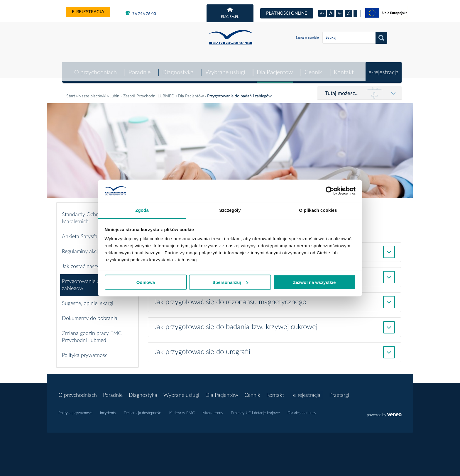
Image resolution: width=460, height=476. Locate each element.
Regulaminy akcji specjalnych (94, 248)
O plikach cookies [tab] (318, 210)
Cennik (313, 69)
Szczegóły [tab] (230, 210)
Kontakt (344, 69)
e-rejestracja (88, 12)
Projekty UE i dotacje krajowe (255, 410)
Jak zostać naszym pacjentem (95, 263)
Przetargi (339, 392)
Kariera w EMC (182, 410)
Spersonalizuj (230, 282)
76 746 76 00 (141, 13)
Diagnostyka (177, 69)
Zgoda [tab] (142, 210)
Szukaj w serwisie (307, 38)
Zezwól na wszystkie (314, 282)
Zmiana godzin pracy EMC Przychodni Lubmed (92, 333)
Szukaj (381, 38)
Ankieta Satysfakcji (83, 233)
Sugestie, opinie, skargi (88, 300)
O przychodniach (94, 69)
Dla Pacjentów (274, 69)
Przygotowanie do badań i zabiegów (91, 282)
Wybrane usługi (225, 69)
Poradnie (139, 69)
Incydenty (108, 410)
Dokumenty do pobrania (90, 315)
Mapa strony (213, 410)
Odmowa (146, 282)
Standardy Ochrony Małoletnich (84, 215)
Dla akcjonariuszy (302, 410)
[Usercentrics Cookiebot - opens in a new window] (330, 191)
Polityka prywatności (85, 352)
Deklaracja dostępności (143, 410)
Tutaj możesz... (342, 90)
